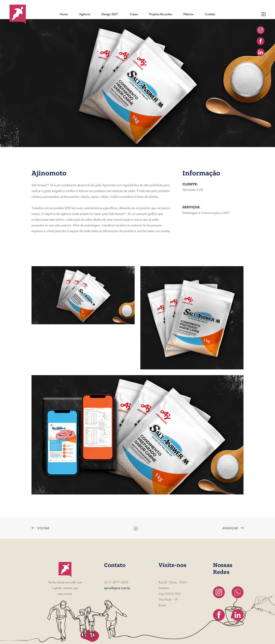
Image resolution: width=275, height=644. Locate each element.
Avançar (233, 528)
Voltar (40, 528)
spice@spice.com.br (117, 588)
